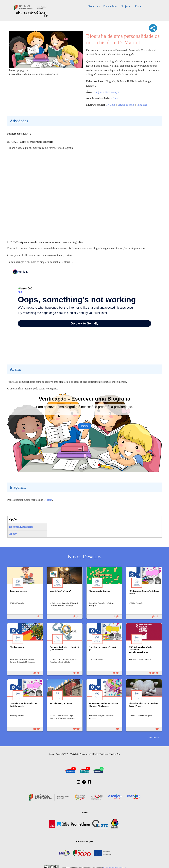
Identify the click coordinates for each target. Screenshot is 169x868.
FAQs (72, 754)
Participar (104, 754)
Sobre (52, 754)
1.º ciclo (48, 500)
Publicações (115, 754)
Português (142, 105)
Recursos (93, 6)
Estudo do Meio (126, 105)
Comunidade (110, 6)
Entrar (138, 6)
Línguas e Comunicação (107, 92)
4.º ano (115, 98)
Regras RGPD (62, 754)
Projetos (126, 6)
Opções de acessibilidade (87, 754)
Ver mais (153, 737)
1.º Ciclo (111, 105)
